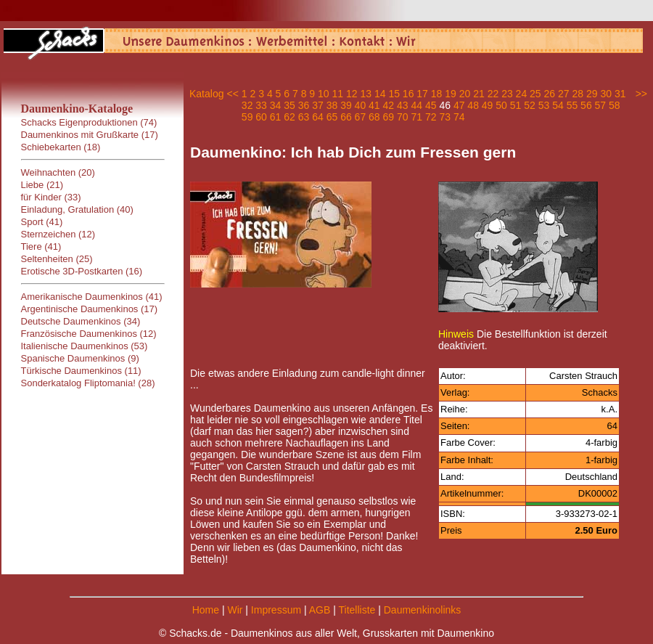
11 (338, 94)
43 (403, 105)
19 (451, 94)
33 (261, 105)
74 (459, 117)
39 (346, 105)
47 (459, 105)
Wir (235, 610)
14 (380, 94)
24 (522, 94)
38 (332, 105)
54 (558, 105)
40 (361, 105)
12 (352, 94)
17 (422, 94)
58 (615, 105)
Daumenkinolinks (423, 610)
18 (437, 94)
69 (389, 117)
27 (564, 94)
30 (606, 94)
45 (431, 105)
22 (493, 94)
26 (550, 94)
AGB (320, 610)
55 (572, 105)
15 (394, 94)
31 (620, 94)
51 (516, 105)
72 (431, 117)
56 (586, 105)
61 (276, 117)
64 (318, 117)
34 (276, 105)
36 (304, 105)
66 (346, 117)
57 (601, 105)
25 (535, 94)
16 (408, 94)
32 (247, 105)
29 (592, 94)
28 (578, 94)
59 (247, 117)
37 (318, 105)
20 (465, 94)
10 (324, 94)
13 (366, 94)
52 (530, 105)
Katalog (206, 94)
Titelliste (357, 610)
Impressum (276, 610)
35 (289, 105)
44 (416, 105)
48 (473, 105)
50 (501, 105)
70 (403, 117)
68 (374, 117)
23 (507, 94)
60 (261, 117)
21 (479, 94)
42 (389, 105)
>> (641, 94)
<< (232, 94)
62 (289, 117)
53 (544, 105)
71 (416, 117)
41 (374, 105)
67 (361, 117)
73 (445, 117)
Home (206, 610)
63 (304, 117)
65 (332, 117)
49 (488, 105)
